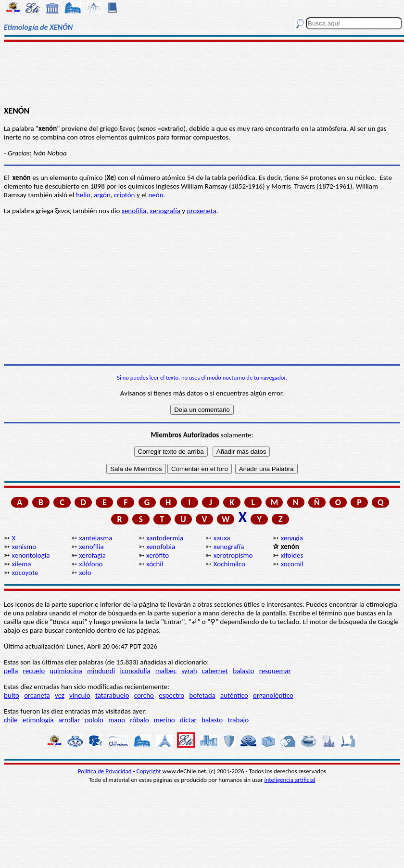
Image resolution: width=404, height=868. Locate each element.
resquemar (275, 671)
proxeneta (201, 211)
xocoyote (25, 573)
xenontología (31, 555)
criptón (125, 195)
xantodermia (165, 538)
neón (156, 195)
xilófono (91, 564)
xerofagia (92, 555)
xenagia (292, 538)
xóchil (155, 564)
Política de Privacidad (106, 771)
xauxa (222, 538)
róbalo (139, 720)
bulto (12, 695)
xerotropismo (233, 555)
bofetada (202, 695)
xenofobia (161, 547)
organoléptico (273, 695)
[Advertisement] (202, 73)
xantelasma (95, 538)
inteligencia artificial (290, 780)
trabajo (238, 720)
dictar (188, 720)
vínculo (80, 695)
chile (11, 720)
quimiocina (66, 671)
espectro (171, 695)
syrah (189, 671)
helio (83, 195)
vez (60, 695)
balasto (243, 671)
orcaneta (37, 695)
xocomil (292, 564)
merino (164, 720)
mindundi (101, 671)
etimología (38, 720)
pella (11, 671)
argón (102, 195)
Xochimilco (229, 564)
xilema (21, 564)
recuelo (34, 671)
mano (117, 720)
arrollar (69, 720)
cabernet (215, 671)
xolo (85, 573)
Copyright (149, 771)
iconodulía (135, 671)
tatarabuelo (112, 695)
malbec (166, 671)
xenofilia (134, 211)
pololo (94, 720)
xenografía (165, 211)
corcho (144, 695)
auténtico (234, 695)
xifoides (292, 555)
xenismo (24, 547)
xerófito (158, 555)
